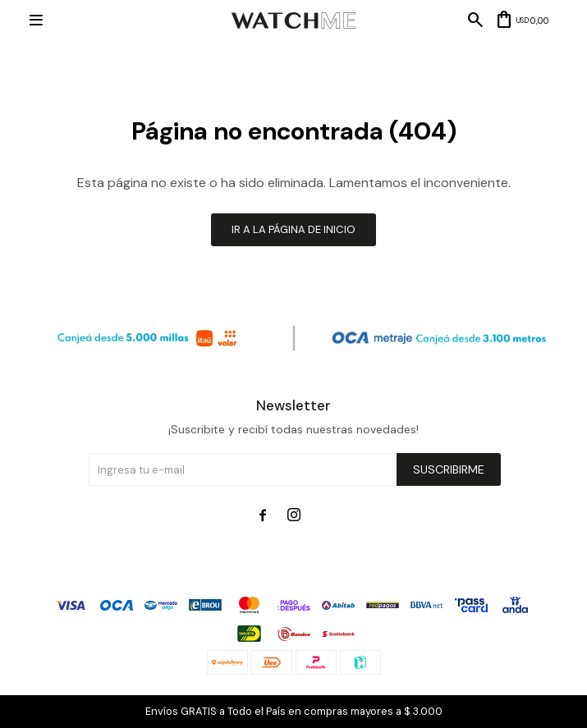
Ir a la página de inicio (293, 229)
